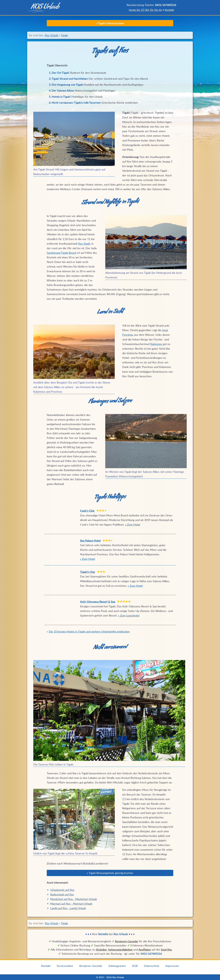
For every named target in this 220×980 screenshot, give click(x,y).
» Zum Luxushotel (129, 615)
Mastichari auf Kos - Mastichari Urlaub (74, 899)
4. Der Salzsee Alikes (61, 90)
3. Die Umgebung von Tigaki (66, 85)
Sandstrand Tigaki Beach (62, 253)
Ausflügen (145, 949)
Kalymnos (156, 344)
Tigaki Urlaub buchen (111, 23)
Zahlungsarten (117, 966)
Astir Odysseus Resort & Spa (98, 602)
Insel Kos (166, 949)
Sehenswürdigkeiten (120, 949)
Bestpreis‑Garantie (127, 941)
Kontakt (169, 10)
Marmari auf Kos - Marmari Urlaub (71, 904)
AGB (135, 966)
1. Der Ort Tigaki (59, 73)
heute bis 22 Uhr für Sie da (145, 10)
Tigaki (64, 35)
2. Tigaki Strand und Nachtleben (68, 79)
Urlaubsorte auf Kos (62, 890)
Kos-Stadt (84, 244)
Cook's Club (87, 511)
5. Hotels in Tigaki (60, 97)
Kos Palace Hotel (90, 541)
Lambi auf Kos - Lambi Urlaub (68, 908)
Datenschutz (152, 966)
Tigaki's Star (88, 572)
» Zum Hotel (133, 524)
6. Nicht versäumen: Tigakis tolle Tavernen (75, 103)
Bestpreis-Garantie (91, 966)
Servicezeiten (65, 966)
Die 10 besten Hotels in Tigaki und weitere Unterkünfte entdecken (89, 631)
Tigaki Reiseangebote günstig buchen (111, 873)
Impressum (172, 966)
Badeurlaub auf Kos (62, 894)
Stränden (101, 949)
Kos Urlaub (52, 35)
